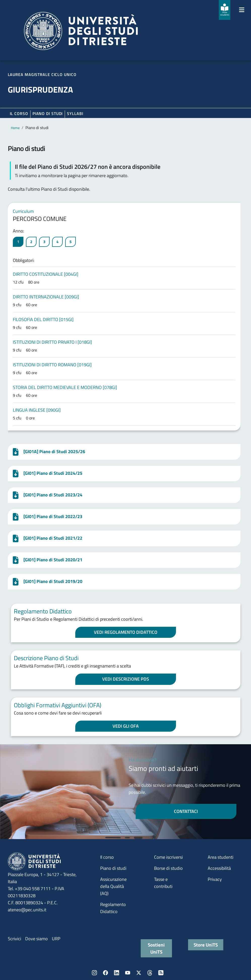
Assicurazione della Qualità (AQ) (113, 886)
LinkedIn (117, 973)
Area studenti (221, 857)
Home (15, 128)
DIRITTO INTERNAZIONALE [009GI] (46, 297)
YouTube (128, 973)
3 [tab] (44, 242)
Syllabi (75, 113)
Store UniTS (206, 945)
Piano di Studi (48, 113)
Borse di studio (168, 868)
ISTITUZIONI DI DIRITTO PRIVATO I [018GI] (52, 342)
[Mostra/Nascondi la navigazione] (242, 10)
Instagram (94, 973)
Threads (150, 973)
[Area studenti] (225, 10)
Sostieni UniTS (156, 948)
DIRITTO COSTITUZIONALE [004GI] (46, 274)
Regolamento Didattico (113, 908)
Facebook (105, 973)
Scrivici (14, 939)
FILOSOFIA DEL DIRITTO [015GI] (43, 319)
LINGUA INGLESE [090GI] (37, 410)
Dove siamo (37, 939)
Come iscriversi (168, 857)
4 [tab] (57, 242)
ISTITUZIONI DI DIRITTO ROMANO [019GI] (52, 365)
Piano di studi (113, 868)
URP (56, 939)
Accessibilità (219, 868)
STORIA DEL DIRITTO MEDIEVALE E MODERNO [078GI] (65, 387)
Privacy (215, 879)
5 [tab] (70, 242)
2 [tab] (31, 242)
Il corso (19, 113)
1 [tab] (18, 242)
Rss (161, 973)
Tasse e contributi (163, 883)
